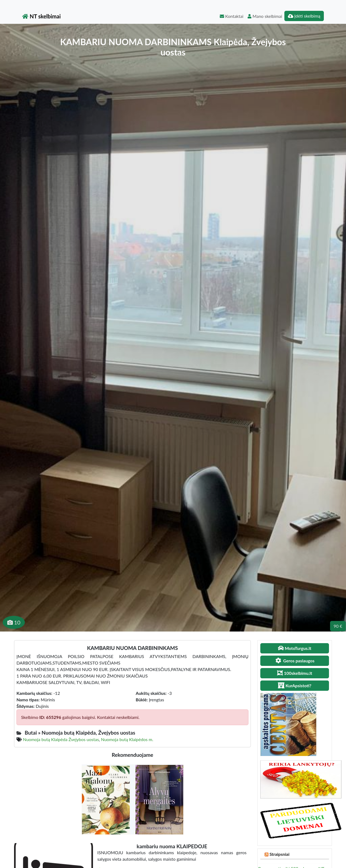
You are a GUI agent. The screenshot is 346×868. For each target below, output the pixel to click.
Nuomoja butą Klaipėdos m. (127, 739)
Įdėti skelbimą (304, 16)
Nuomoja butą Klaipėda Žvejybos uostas (61, 739)
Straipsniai (280, 854)
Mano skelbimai (265, 16)
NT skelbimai (41, 16)
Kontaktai (232, 16)
